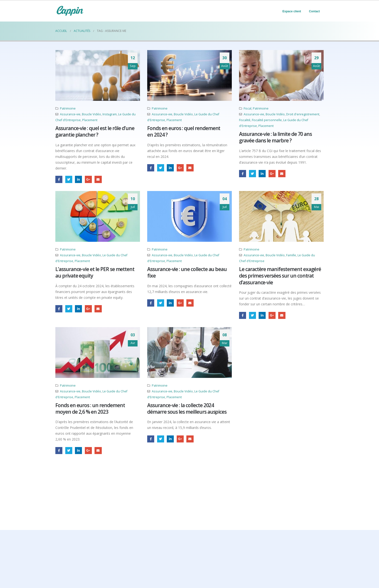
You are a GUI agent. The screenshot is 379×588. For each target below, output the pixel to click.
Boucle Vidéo (91, 114)
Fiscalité (245, 120)
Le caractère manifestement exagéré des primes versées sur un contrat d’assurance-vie (280, 276)
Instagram (110, 114)
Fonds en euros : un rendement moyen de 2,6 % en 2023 (90, 408)
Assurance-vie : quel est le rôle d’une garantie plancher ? (95, 131)
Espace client (292, 11)
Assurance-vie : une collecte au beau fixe (187, 272)
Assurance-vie (70, 114)
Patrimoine (68, 108)
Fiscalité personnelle (267, 120)
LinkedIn (78, 179)
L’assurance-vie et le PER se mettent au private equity (95, 272)
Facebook (59, 179)
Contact (314, 11)
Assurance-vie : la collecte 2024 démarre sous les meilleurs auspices (187, 408)
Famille (291, 255)
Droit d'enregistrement (303, 114)
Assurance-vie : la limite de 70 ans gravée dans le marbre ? (275, 137)
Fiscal (248, 108)
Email (98, 179)
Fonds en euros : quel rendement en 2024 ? (184, 131)
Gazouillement (69, 179)
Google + (88, 179)
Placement (90, 120)
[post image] (98, 75)
